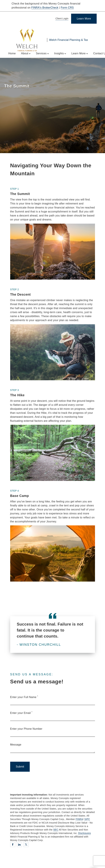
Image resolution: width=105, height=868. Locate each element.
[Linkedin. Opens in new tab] (19, 845)
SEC (56, 830)
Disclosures (84, 833)
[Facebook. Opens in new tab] (13, 845)
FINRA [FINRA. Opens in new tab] (79, 819)
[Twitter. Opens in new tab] (26, 845)
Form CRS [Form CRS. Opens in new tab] (67, 8)
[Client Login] (61, 19)
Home (12, 53)
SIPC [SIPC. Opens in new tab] (87, 819)
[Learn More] (84, 19)
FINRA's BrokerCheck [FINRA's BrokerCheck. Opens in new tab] (45, 8)
